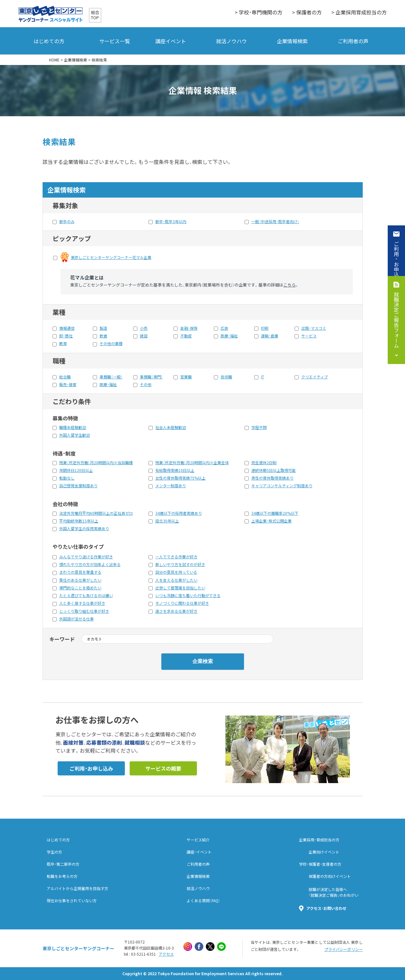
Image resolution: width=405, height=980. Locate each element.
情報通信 (67, 328)
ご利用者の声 (353, 41)
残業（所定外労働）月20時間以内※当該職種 (96, 463)
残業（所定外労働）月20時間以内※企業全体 (192, 463)
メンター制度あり (171, 486)
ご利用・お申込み (396, 262)
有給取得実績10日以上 (175, 470)
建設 (144, 336)
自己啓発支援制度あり (78, 486)
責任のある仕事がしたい (80, 580)
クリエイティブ (315, 377)
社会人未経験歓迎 (171, 427)
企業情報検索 (292, 41)
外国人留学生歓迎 (75, 435)
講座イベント (171, 41)
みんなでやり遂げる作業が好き (86, 557)
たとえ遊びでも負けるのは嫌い (86, 595)
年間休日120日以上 (76, 470)
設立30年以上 (167, 521)
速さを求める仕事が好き (176, 611)
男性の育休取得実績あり (272, 478)
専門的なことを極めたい (80, 588)
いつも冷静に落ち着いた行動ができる (188, 595)
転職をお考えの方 (62, 876)
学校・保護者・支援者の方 (320, 864)
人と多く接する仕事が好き (82, 603)
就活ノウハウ (231, 41)
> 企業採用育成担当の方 (359, 12)
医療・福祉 (229, 336)
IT (263, 377)
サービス (309, 336)
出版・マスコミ (314, 328)
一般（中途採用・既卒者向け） (275, 222)
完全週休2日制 (264, 463)
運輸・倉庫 (270, 336)
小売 (144, 328)
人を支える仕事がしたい (176, 580)
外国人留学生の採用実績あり (84, 529)
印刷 (265, 328)
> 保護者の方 (307, 12)
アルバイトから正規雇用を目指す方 (77, 888)
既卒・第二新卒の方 (63, 864)
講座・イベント (199, 852)
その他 (146, 385)
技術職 (226, 377)
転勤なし (67, 478)
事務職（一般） (111, 377)
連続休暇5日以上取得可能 (274, 470)
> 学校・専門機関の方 (259, 12)
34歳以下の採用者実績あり (179, 513)
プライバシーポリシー (344, 949)
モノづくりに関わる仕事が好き (182, 603)
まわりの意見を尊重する (80, 572)
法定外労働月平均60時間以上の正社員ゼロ (96, 513)
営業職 (186, 377)
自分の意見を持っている (176, 572)
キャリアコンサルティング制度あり (282, 486)
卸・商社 (66, 336)
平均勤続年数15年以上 (79, 521)
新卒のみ (67, 222)
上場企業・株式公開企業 (271, 521)
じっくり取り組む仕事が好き (84, 611)
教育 (63, 344)
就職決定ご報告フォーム (396, 320)
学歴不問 (259, 427)
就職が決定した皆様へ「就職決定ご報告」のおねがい (334, 892)
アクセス (166, 954)
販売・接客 (68, 385)
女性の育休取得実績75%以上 (180, 478)
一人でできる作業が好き (176, 557)
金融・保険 (189, 328)
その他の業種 (111, 344)
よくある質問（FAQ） (203, 901)
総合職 (65, 377)
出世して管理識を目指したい (180, 588)
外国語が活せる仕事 (77, 619)
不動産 (186, 336)
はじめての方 (49, 41)
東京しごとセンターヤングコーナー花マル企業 (111, 257)
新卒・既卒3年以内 (171, 222)
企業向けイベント (324, 852)
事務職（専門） (151, 377)
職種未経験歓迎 (73, 427)
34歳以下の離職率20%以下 (275, 513)
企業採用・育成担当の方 (319, 840)
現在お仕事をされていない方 (72, 901)
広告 (224, 328)
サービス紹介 (198, 840)
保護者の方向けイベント (330, 876)
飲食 (103, 336)
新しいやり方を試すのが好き (180, 564)
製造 (103, 328)
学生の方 (54, 852)
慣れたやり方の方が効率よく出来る (90, 564)
